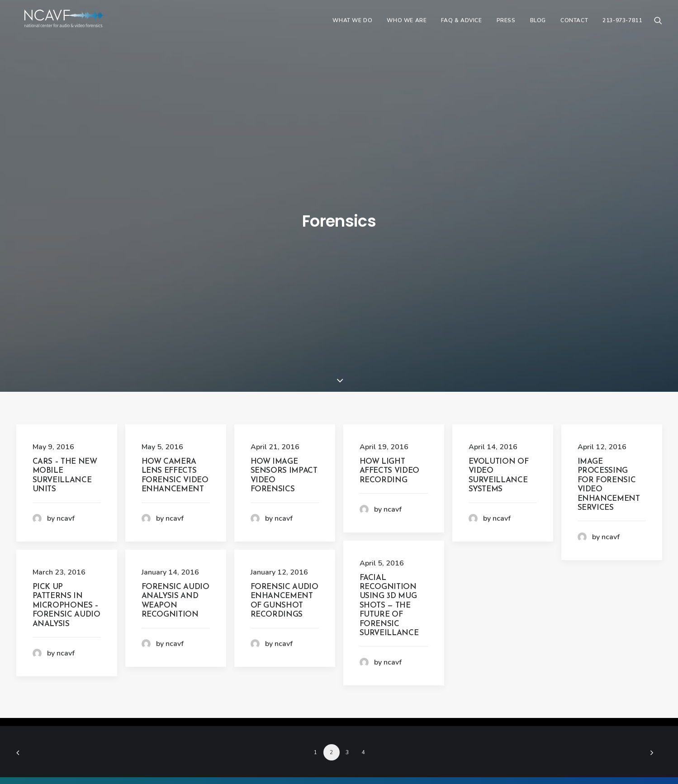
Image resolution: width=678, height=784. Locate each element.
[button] (658, 26)
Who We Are (407, 26)
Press (506, 26)
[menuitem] (352, 26)
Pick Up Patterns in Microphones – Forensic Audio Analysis (66, 377)
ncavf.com (297, 757)
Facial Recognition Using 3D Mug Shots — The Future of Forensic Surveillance (389, 377)
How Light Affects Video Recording (390, 242)
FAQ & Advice (461, 26)
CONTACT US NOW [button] (339, 665)
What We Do (352, 26)
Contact (574, 26)
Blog (538, 26)
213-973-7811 (622, 26)
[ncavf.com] (75, 26)
